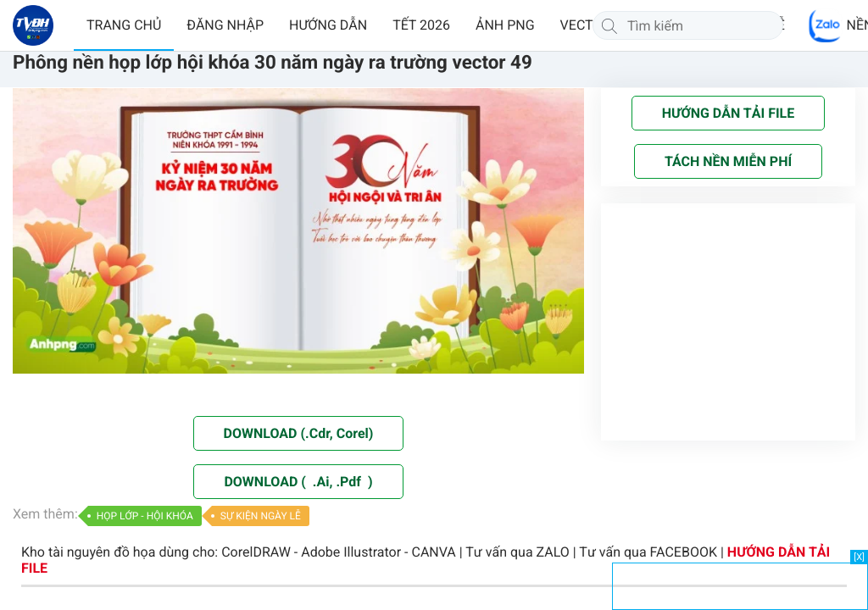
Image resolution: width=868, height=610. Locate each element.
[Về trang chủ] (33, 25)
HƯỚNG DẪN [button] (328, 25)
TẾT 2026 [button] (421, 25)
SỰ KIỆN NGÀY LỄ (261, 516)
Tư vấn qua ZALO (517, 552)
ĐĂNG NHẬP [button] (225, 25)
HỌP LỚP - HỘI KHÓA (145, 516)
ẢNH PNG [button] (505, 25)
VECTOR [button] (586, 25)
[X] (859, 557)
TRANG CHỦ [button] (124, 25)
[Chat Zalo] (826, 25)
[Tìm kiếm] (609, 25)
